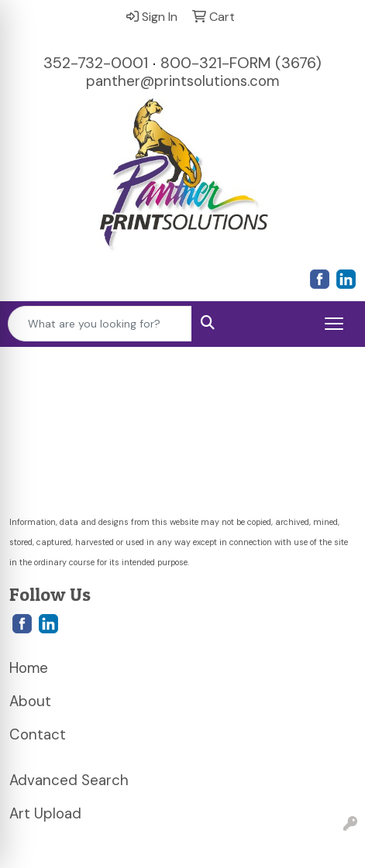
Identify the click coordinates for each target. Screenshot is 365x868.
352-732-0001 (96, 63)
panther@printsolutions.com (182, 81)
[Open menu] (334, 324)
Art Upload (45, 813)
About (30, 701)
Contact (38, 734)
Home (29, 668)
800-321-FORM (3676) (241, 63)
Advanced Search (69, 780)
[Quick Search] (100, 324)
